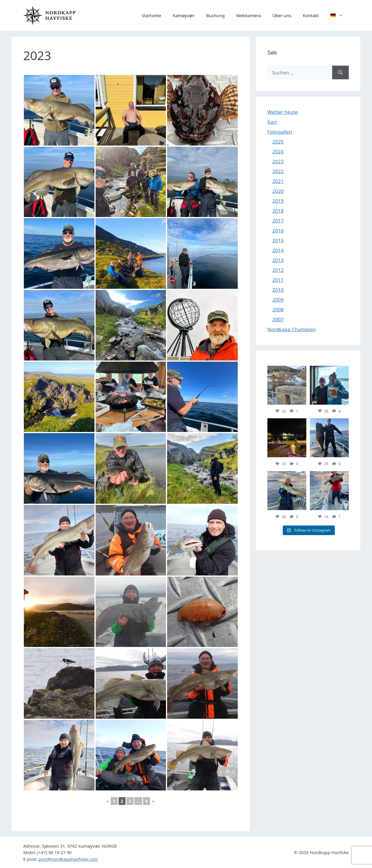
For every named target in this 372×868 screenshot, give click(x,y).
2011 (278, 280)
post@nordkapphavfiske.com (68, 859)
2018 (278, 211)
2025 (278, 142)
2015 (278, 240)
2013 (278, 260)
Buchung (215, 15)
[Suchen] (340, 73)
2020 (278, 191)
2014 (278, 250)
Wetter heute (283, 112)
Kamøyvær (184, 15)
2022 (278, 171)
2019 (278, 201)
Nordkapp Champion (292, 329)
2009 (278, 300)
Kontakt (311, 15)
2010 (278, 290)
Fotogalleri (280, 132)
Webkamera (249, 15)
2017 (278, 221)
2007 (278, 319)
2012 (278, 270)
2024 (278, 151)
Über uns (282, 15)
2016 (278, 231)
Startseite (152, 15)
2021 (278, 181)
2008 (278, 310)
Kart (272, 122)
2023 (278, 161)
